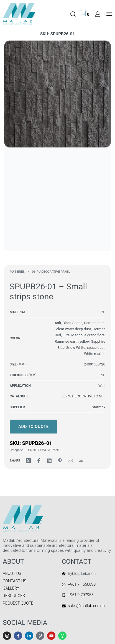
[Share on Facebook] (39, 461)
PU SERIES (17, 272)
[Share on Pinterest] (60, 461)
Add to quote (34, 427)
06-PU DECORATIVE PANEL (51, 272)
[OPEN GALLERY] (57, 94)
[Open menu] (109, 14)
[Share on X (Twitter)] (28, 461)
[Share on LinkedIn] (49, 461)
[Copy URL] (81, 461)
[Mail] (70, 461)
